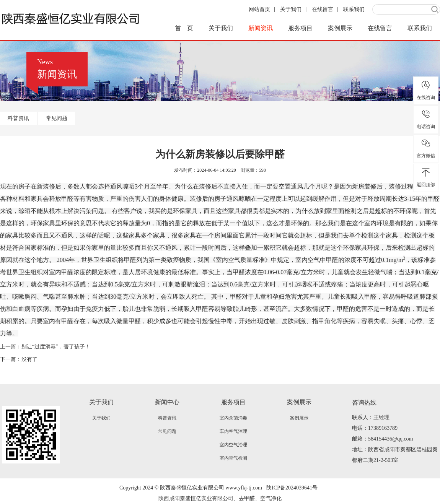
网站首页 (259, 9)
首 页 (184, 28)
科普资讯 (18, 118)
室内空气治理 (233, 445)
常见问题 (57, 118)
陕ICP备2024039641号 (292, 488)
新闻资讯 (261, 28)
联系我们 (354, 9)
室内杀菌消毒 (233, 418)
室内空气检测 (233, 458)
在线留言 (323, 9)
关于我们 (291, 9)
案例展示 (340, 28)
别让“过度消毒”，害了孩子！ (56, 347)
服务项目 (300, 28)
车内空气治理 (233, 431)
